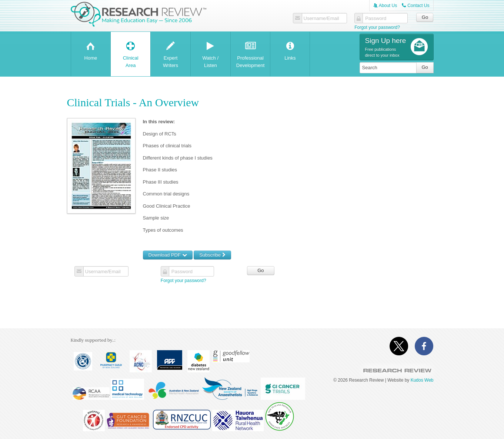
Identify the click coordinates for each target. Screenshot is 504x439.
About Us (385, 6)
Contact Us (416, 6)
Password (376, 19)
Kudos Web (422, 380)
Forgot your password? (377, 27)
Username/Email (321, 19)
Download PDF (168, 255)
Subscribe (212, 255)
